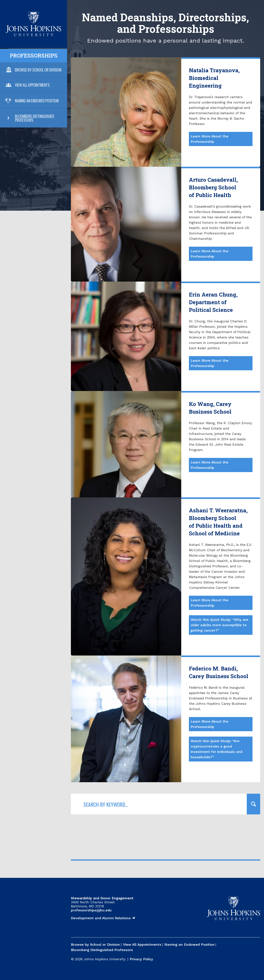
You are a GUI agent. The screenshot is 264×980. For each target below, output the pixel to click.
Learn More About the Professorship (209, 139)
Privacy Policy (141, 959)
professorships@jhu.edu (91, 910)
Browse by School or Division (95, 944)
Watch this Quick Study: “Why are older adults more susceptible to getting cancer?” (219, 625)
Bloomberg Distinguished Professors (34, 118)
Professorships (34, 55)
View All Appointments (32, 85)
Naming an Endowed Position (37, 101)
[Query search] (253, 804)
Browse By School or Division (38, 70)
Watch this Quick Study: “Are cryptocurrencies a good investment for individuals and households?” (216, 749)
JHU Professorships (34, 14)
